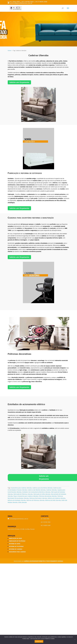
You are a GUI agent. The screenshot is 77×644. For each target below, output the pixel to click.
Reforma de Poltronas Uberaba (36, 500)
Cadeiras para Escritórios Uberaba (42, 488)
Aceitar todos (39, 641)
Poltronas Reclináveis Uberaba (38, 498)
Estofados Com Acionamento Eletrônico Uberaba (36, 492)
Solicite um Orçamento (19, 82)
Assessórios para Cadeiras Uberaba (21, 488)
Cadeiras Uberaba (51, 490)
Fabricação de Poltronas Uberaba (23, 494)
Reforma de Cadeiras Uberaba (57, 498)
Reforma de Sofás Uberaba (53, 500)
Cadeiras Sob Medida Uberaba (37, 490)
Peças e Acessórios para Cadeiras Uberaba (26, 496)
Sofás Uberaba (22, 502)
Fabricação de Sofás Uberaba (42, 494)
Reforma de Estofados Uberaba (17, 500)
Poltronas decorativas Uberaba (48, 496)
